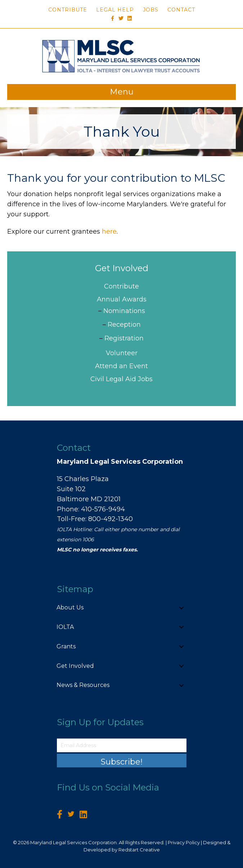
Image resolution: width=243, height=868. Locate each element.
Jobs (151, 10)
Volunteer (122, 353)
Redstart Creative (139, 850)
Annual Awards (122, 299)
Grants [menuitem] (66, 646)
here (109, 232)
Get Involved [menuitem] (75, 666)
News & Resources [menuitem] (83, 685)
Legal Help (115, 10)
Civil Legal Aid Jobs (121, 379)
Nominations (124, 311)
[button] (181, 608)
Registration (124, 338)
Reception (124, 325)
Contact (181, 10)
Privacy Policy (184, 842)
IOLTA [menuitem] (65, 627)
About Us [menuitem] (70, 607)
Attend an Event (121, 366)
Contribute (68, 10)
